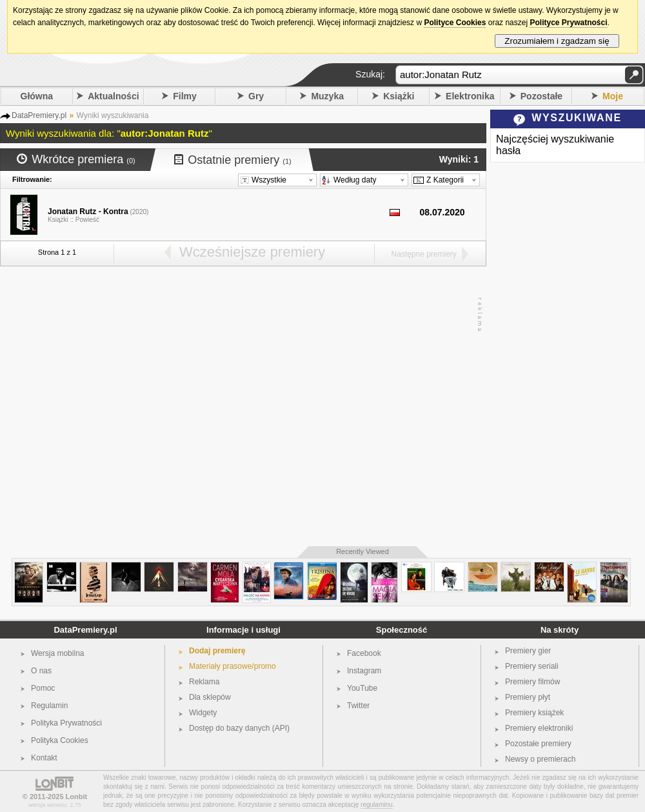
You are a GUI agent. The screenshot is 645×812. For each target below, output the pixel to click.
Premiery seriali (532, 666)
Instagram (364, 671)
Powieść (87, 220)
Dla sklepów (210, 697)
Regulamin (49, 706)
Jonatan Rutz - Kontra (88, 212)
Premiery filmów (532, 682)
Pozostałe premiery (538, 744)
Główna (37, 96)
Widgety (203, 713)
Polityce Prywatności (568, 23)
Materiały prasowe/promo (233, 666)
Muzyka (327, 96)
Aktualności (113, 96)
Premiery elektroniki (539, 728)
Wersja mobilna (57, 653)
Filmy (185, 96)
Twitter (358, 706)
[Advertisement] (121, 407)
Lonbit (77, 797)
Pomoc (43, 688)
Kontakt (44, 758)
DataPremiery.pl (85, 630)
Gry (256, 96)
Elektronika (470, 96)
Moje (613, 96)
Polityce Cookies (455, 23)
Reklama (204, 682)
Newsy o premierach (540, 759)
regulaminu (376, 805)
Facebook (364, 653)
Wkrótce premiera (76, 159)
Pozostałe (541, 96)
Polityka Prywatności (66, 723)
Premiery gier (528, 651)
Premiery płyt (528, 697)
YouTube (362, 688)
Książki (399, 96)
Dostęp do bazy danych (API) (239, 728)
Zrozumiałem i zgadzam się (557, 41)
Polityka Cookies (60, 740)
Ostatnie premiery (233, 160)
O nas (41, 671)
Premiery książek (534, 713)
